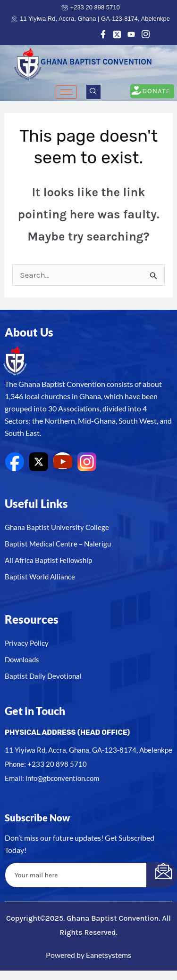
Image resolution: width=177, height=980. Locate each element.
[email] (76, 875)
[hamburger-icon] (66, 92)
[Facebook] (103, 34)
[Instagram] (145, 34)
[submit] (162, 875)
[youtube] (63, 461)
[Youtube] (131, 34)
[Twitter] (117, 34)
